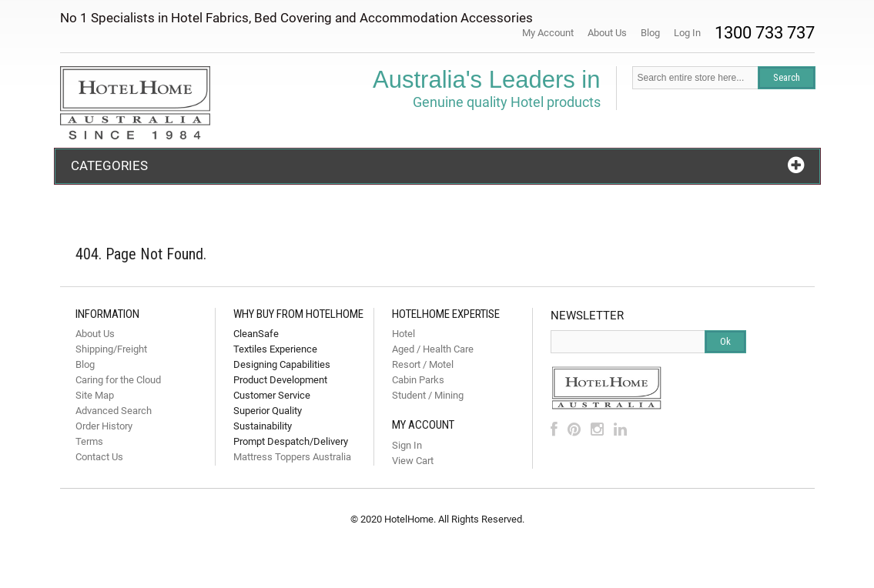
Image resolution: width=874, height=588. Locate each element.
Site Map (95, 395)
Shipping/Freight (111, 349)
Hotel (404, 334)
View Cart (413, 461)
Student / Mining (428, 395)
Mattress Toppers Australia (292, 457)
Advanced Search (114, 411)
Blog (650, 33)
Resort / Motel (423, 364)
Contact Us (99, 457)
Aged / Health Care (433, 349)
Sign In (407, 445)
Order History (104, 426)
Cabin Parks (418, 380)
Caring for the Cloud (118, 380)
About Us (607, 33)
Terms (89, 441)
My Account (548, 33)
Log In (687, 33)
